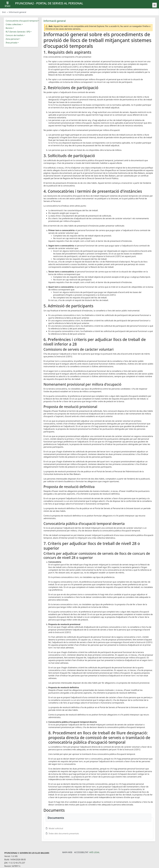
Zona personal (12, 39)
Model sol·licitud (56, 828)
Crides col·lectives (13, 24)
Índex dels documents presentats (64, 834)
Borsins (9, 28)
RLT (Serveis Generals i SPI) (18, 32)
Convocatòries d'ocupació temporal (22, 21)
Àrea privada (11, 43)
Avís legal (94, 852)
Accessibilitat (81, 852)
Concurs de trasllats (15, 35)
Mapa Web (67, 852)
